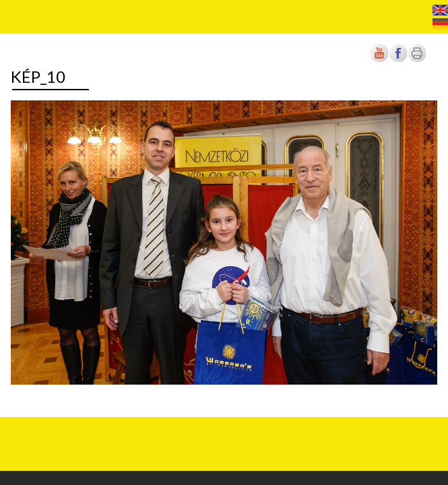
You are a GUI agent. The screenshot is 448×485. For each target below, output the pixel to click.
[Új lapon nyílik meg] (398, 60)
